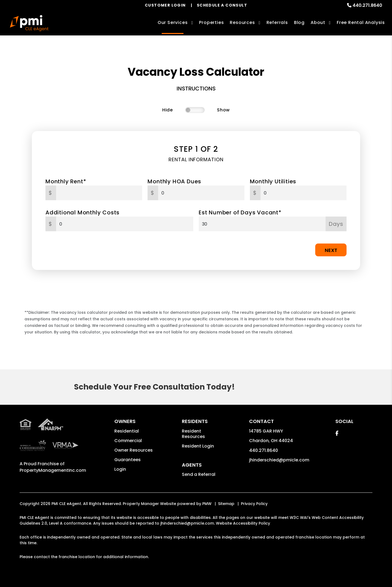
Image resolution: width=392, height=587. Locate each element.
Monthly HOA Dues (174, 181)
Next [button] (331, 250)
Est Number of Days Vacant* (240, 212)
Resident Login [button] (198, 446)
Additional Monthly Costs (82, 212)
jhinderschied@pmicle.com (279, 460)
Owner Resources (134, 450)
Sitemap (226, 504)
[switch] (195, 110)
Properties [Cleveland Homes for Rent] (211, 22)
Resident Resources (193, 434)
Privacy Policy (254, 504)
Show (223, 110)
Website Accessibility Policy (243, 523)
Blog (299, 22)
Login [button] (120, 469)
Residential (127, 431)
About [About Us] (318, 22)
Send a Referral (199, 474)
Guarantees (128, 460)
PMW (207, 504)
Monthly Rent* (66, 181)
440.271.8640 (367, 5)
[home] (29, 23)
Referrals (277, 22)
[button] (337, 433)
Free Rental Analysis (361, 22)
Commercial (128, 441)
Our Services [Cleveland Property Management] (173, 22)
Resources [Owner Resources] (242, 22)
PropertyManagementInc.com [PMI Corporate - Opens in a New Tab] (53, 470)
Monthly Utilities (273, 181)
